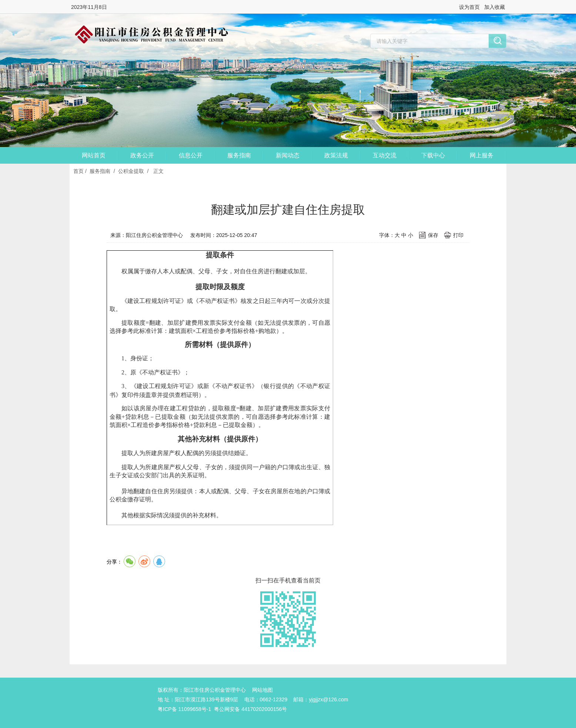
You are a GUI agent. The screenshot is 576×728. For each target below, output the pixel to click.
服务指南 (239, 155)
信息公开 (191, 155)
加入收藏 (495, 7)
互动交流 (385, 155)
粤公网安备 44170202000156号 (250, 709)
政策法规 (336, 155)
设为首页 (469, 7)
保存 (433, 235)
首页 (78, 171)
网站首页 (94, 155)
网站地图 (262, 690)
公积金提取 (131, 171)
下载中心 (433, 155)
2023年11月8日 (89, 7)
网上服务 (482, 155)
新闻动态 (288, 155)
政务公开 (142, 155)
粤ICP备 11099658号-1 (184, 709)
